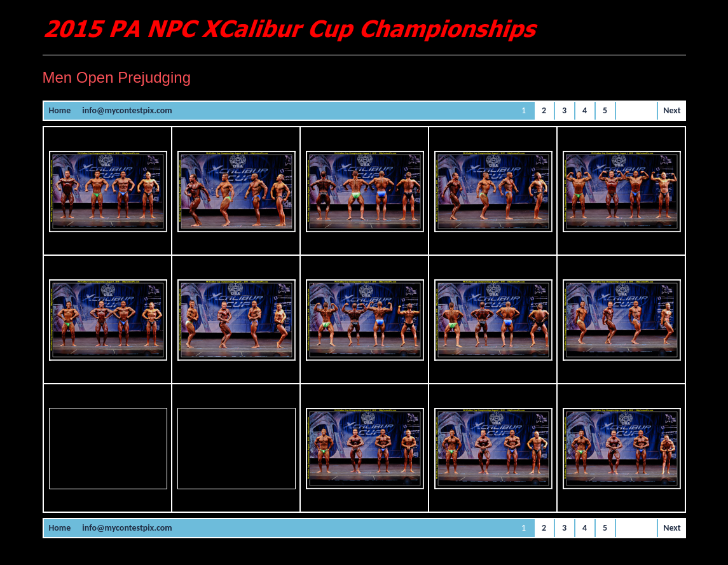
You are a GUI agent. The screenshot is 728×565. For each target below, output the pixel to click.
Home (60, 110)
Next (672, 110)
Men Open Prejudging (117, 77)
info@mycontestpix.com (127, 110)
